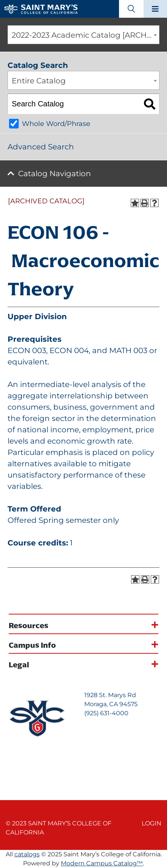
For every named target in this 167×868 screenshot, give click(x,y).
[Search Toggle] (131, 9)
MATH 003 (128, 350)
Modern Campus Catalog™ (102, 863)
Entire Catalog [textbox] (39, 81)
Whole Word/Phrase (56, 124)
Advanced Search (41, 147)
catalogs (27, 854)
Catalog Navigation (55, 174)
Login (152, 823)
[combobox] (83, 35)
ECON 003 (27, 350)
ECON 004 (69, 350)
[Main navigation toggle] (155, 9)
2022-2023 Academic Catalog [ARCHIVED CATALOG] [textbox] (85, 35)
